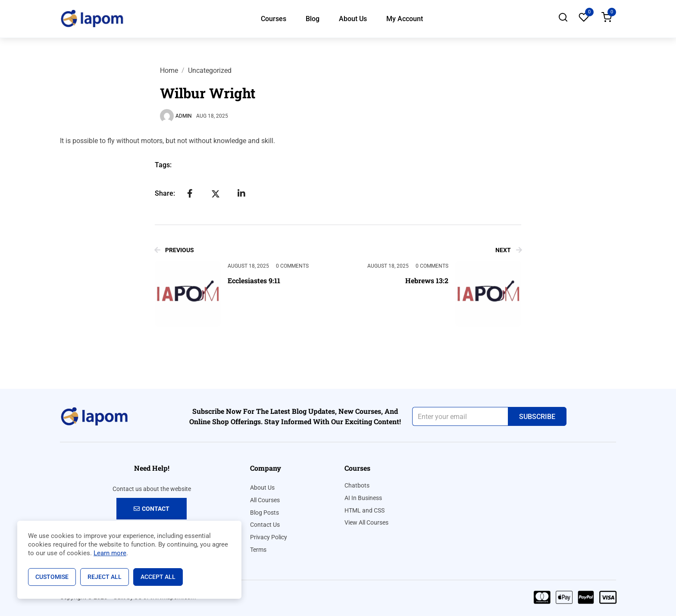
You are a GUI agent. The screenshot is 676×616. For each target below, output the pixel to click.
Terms (258, 550)
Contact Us (265, 525)
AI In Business (363, 498)
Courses (274, 19)
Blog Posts (264, 513)
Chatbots (357, 485)
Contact (152, 509)
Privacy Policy (269, 537)
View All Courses (366, 522)
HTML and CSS (365, 510)
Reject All (105, 577)
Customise (52, 577)
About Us (353, 19)
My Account (405, 19)
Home (169, 70)
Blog (313, 19)
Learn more (110, 553)
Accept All (158, 577)
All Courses (265, 500)
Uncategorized (210, 70)
